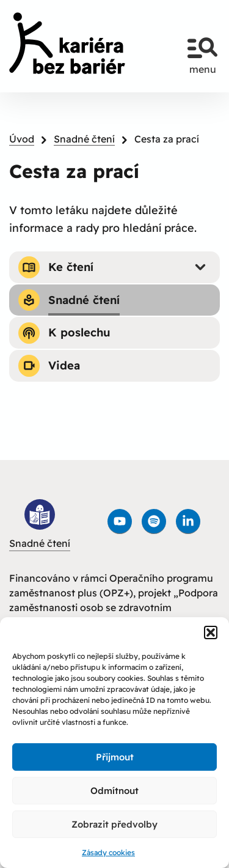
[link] (67, 43)
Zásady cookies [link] (108, 852)
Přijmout (115, 757)
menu (203, 50)
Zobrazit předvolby (114, 824)
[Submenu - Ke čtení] (200, 267)
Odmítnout (114, 791)
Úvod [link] (22, 139)
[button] (211, 632)
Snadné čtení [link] (84, 139)
